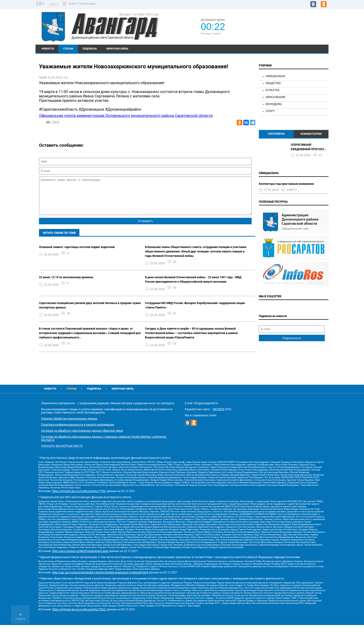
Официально (275, 76)
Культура (273, 90)
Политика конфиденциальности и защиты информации (78, 432)
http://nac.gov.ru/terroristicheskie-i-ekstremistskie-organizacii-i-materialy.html (100, 579)
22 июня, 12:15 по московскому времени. (66, 284)
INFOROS (219, 416)
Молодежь (274, 104)
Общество (273, 83)
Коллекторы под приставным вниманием (286, 184)
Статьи (68, 49)
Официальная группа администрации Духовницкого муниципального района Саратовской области (126, 116)
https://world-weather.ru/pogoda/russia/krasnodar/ (298, 33)
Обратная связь (117, 49)
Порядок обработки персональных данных (69, 426)
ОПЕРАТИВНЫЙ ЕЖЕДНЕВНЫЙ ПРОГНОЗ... (309, 147)
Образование (276, 97)
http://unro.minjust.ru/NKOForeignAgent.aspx (80, 558)
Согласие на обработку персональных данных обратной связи (82, 438)
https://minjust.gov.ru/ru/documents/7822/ (79, 616)
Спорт (270, 111)
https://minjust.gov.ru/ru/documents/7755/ (79, 498)
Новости (48, 49)
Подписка (90, 49)
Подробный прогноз (298, 29)
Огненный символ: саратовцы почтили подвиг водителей (77, 254)
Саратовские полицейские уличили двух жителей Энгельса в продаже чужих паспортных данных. (90, 312)
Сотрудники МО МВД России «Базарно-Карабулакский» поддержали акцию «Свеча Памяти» (195, 312)
